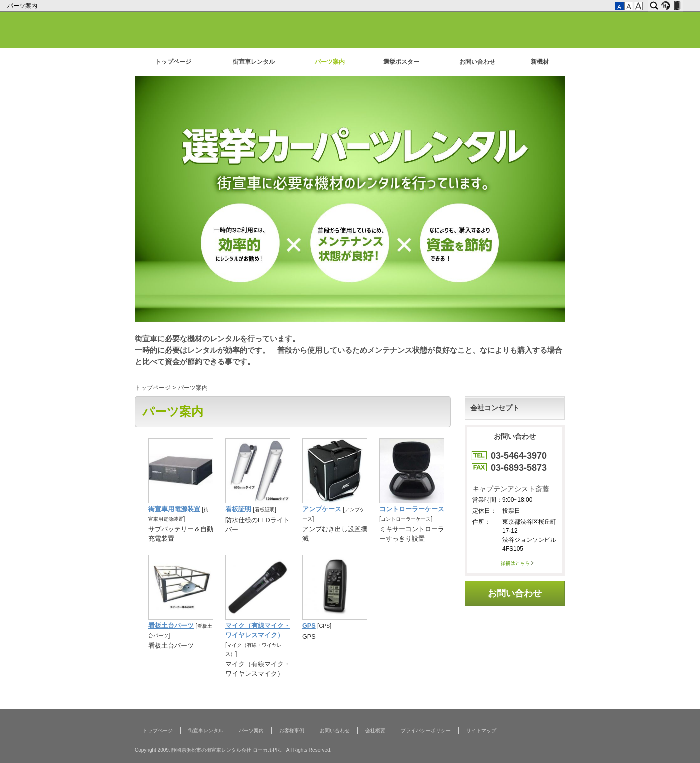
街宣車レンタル (254, 62)
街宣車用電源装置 (174, 509)
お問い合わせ (477, 62)
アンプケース (322, 509)
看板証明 (238, 509)
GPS (309, 626)
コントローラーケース (412, 509)
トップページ (173, 62)
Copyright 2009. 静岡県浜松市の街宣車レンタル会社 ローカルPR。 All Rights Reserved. (233, 750)
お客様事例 (292, 731)
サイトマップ (481, 731)
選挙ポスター (401, 62)
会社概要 (375, 731)
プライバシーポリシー (426, 731)
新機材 (540, 62)
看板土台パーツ (171, 626)
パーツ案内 (23, 6)
